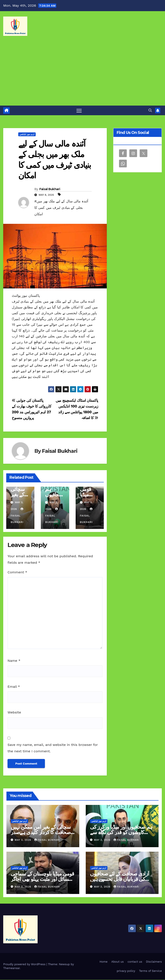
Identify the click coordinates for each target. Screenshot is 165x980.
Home (103, 962)
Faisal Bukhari (50, 189)
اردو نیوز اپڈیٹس (27, 134)
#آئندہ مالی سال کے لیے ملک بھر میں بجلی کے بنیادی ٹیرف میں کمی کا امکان (61, 208)
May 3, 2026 (24, 840)
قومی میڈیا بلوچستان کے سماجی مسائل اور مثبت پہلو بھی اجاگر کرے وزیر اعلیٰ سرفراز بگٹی (42, 879)
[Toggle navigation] (79, 111)
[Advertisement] (82, 73)
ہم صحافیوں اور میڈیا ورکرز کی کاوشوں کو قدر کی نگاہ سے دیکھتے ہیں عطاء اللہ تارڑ (121, 832)
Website (14, 713)
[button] (150, 110)
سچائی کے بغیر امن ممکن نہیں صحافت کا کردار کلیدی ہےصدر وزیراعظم (41, 832)
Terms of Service (150, 971)
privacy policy (126, 971)
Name (14, 661)
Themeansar (11, 968)
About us (117, 962)
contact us (135, 962)
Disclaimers (154, 962)
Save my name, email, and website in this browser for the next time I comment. (53, 748)
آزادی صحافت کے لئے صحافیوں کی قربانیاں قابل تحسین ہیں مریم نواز (120, 879)
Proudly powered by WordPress (25, 964)
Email (14, 687)
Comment (17, 572)
